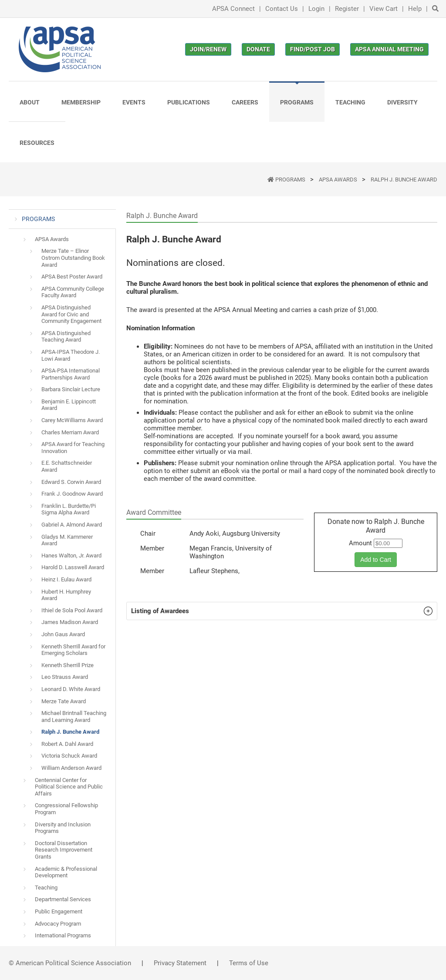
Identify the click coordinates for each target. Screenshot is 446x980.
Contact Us (282, 9)
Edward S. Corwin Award (71, 482)
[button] (282, 611)
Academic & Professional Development (66, 872)
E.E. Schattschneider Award (67, 466)
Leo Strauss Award (65, 677)
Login (316, 9)
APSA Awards (339, 180)
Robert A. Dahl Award (67, 744)
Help (415, 9)
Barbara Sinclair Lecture (71, 389)
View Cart (383, 9)
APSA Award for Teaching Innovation (73, 448)
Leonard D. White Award (71, 689)
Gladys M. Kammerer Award (67, 540)
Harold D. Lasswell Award (73, 567)
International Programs (63, 935)
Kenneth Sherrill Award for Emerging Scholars (73, 650)
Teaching (46, 888)
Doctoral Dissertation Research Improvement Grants (64, 850)
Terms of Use (249, 963)
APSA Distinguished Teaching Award (66, 337)
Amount (360, 543)
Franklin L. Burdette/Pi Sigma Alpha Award (69, 509)
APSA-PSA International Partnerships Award (71, 374)
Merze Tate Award (64, 701)
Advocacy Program (58, 924)
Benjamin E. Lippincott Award (69, 405)
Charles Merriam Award (70, 432)
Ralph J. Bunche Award (404, 180)
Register (347, 9)
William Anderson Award (71, 768)
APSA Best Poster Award (72, 277)
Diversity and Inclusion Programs (63, 828)
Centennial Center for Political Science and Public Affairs (69, 787)
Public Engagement (59, 911)
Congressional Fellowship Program (66, 809)
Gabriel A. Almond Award (72, 525)
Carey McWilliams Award (72, 420)
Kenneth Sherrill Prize (68, 665)
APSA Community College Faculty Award (73, 292)
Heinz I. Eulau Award (66, 579)
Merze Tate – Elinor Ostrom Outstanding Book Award (73, 258)
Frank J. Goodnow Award (72, 494)
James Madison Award (70, 622)
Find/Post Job (313, 49)
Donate (258, 49)
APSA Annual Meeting (389, 49)
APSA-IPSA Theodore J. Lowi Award (71, 355)
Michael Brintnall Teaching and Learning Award (74, 717)
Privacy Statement (180, 963)
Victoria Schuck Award (69, 756)
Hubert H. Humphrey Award (66, 595)
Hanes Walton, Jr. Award (71, 555)
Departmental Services (63, 899)
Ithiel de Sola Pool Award (72, 610)
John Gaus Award (63, 634)
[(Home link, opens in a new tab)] (60, 49)
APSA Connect (233, 9)
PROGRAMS (291, 180)
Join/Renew (208, 49)
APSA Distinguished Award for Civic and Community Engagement (71, 314)
